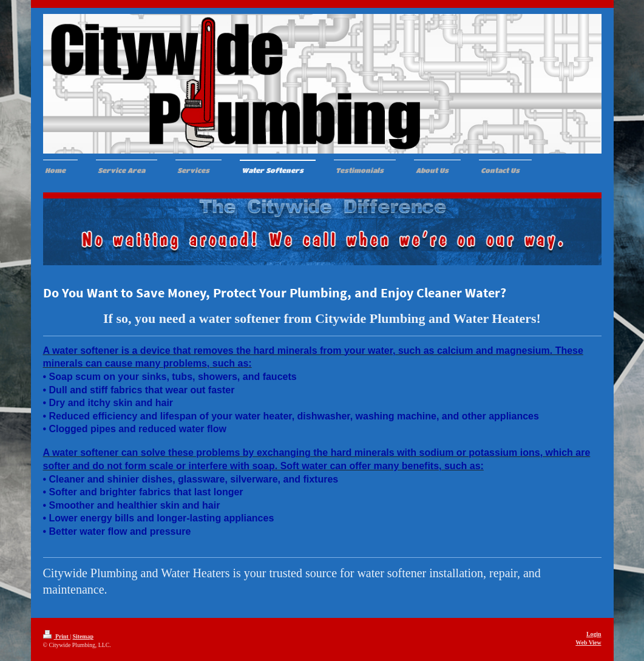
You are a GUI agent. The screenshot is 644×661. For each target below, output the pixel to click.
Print (57, 636)
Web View (588, 642)
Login (594, 634)
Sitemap (83, 636)
